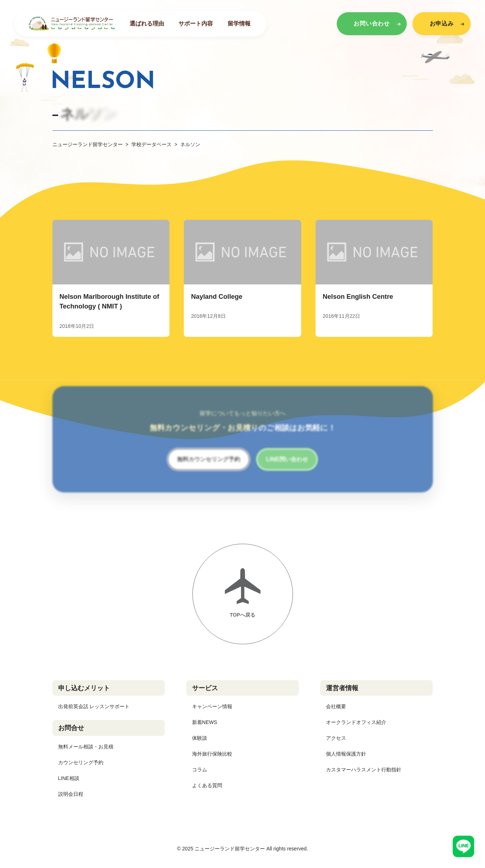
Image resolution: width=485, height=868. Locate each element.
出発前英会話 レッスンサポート (94, 706)
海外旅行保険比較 (212, 754)
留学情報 (239, 24)
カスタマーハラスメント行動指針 (364, 770)
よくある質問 (207, 785)
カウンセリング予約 (81, 762)
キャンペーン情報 (212, 706)
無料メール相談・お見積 (86, 747)
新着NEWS (205, 722)
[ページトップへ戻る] (243, 594)
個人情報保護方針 (346, 754)
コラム (200, 770)
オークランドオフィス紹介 (356, 722)
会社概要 (336, 706)
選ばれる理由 (147, 24)
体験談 (200, 738)
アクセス (336, 738)
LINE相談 (69, 778)
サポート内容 (196, 24)
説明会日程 (71, 794)
